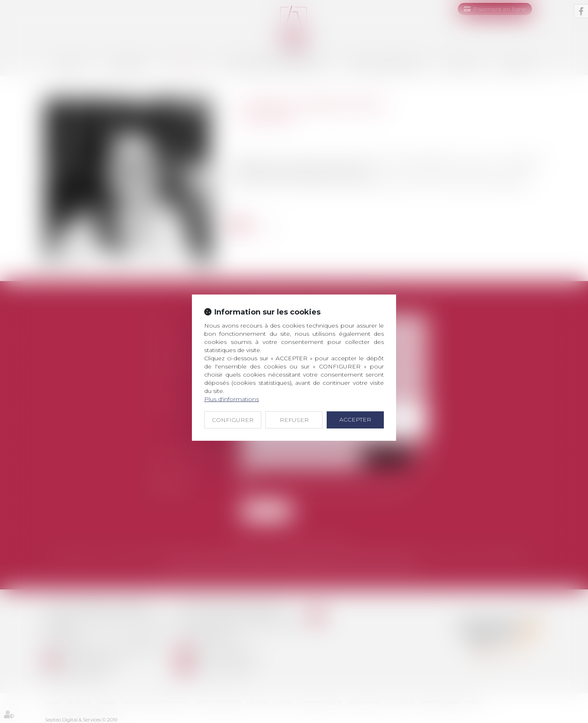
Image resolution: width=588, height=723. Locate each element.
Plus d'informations (232, 399)
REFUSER (294, 420)
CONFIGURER (233, 420)
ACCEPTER (355, 420)
